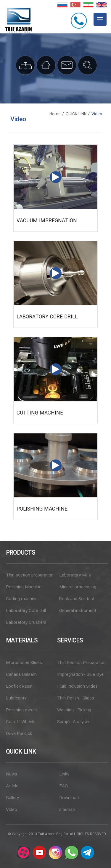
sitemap (67, 810)
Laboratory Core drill (47, 317)
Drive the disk (19, 734)
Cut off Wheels (21, 722)
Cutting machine (40, 413)
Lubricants (16, 698)
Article (12, 786)
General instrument (78, 611)
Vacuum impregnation (47, 221)
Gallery (12, 798)
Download (69, 798)
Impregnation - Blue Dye (80, 675)
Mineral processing (78, 587)
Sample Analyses (74, 722)
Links (64, 774)
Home (55, 114)
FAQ (63, 786)
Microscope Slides (24, 663)
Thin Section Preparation (81, 663)
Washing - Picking (74, 710)
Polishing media (21, 710)
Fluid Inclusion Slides (77, 686)
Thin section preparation (30, 575)
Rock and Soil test (77, 599)
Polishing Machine (42, 509)
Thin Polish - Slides (76, 698)
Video (12, 810)
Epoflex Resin (19, 686)
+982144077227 (80, 20)
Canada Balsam (21, 675)
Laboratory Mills (75, 575)
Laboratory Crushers (26, 623)
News (12, 774)
